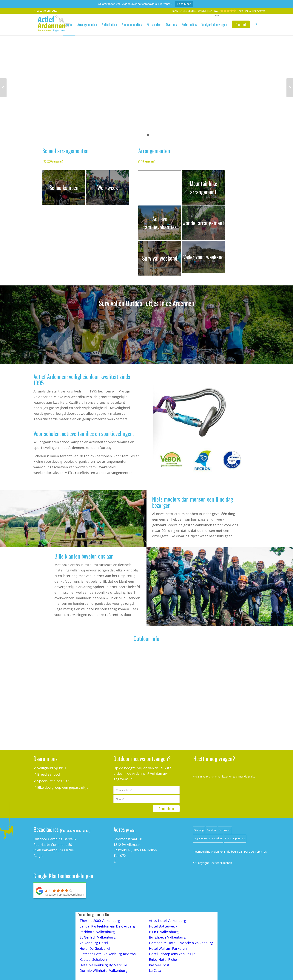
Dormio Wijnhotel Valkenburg (104, 970)
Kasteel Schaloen (93, 959)
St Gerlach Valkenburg (98, 937)
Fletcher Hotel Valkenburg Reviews (108, 954)
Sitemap (199, 830)
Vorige (3, 88)
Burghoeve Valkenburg (167, 937)
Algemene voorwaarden (208, 838)
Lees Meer (184, 4)
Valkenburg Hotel (94, 943)
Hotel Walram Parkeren (168, 948)
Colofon (211, 830)
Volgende (290, 88)
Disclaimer (225, 830)
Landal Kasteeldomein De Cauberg (107, 926)
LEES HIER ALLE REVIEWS (251, 11)
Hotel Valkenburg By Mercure (103, 965)
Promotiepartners (235, 838)
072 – (124, 856)
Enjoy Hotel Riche (163, 959)
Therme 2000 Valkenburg (100, 921)
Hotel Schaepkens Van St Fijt (172, 954)
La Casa (155, 970)
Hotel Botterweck (163, 926)
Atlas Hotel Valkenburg (168, 921)
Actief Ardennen (222, 863)
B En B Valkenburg (164, 932)
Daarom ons (46, 759)
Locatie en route (46, 11)
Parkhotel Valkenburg (97, 932)
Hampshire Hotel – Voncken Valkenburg (181, 943)
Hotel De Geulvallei (95, 948)
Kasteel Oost (159, 965)
